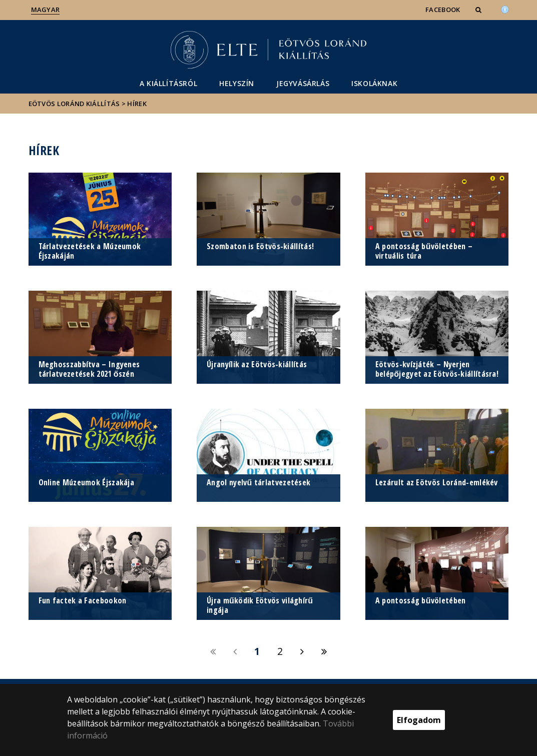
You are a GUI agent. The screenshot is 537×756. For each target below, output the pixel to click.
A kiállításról (168, 83)
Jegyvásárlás (303, 83)
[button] (479, 10)
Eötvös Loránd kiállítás (74, 104)
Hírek (137, 104)
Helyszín (237, 83)
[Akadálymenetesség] (505, 9)
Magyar (46, 10)
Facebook (443, 10)
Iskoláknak (374, 83)
